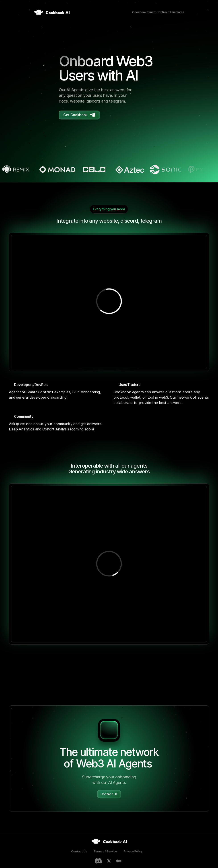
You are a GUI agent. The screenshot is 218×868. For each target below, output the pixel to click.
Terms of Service (105, 851)
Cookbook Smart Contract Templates (158, 12)
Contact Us (79, 851)
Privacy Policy (133, 851)
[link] (109, 841)
